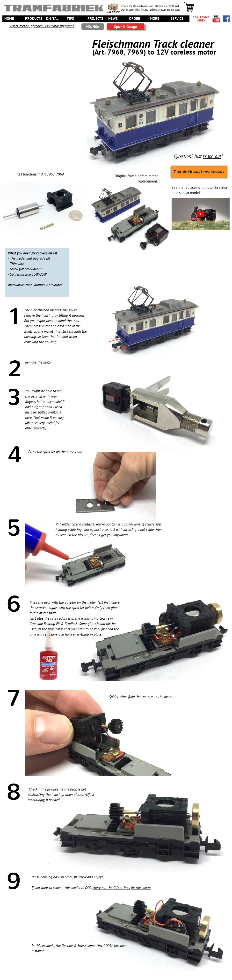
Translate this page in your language (199, 172)
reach (208, 156)
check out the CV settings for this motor (122, 888)
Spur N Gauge (126, 27)
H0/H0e (93, 27)
